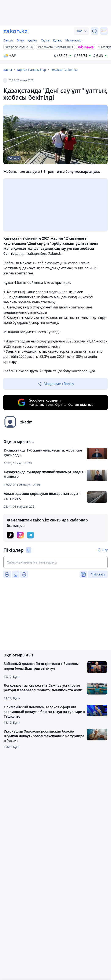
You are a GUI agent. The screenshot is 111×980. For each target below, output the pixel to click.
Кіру (105, 550)
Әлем (20, 40)
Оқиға (45, 40)
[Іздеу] (95, 31)
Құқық (57, 40)
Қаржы (33, 40)
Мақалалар (73, 40)
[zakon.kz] (15, 31)
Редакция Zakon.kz (64, 70)
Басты (8, 70)
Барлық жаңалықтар (31, 70)
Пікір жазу (98, 574)
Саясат (8, 40)
